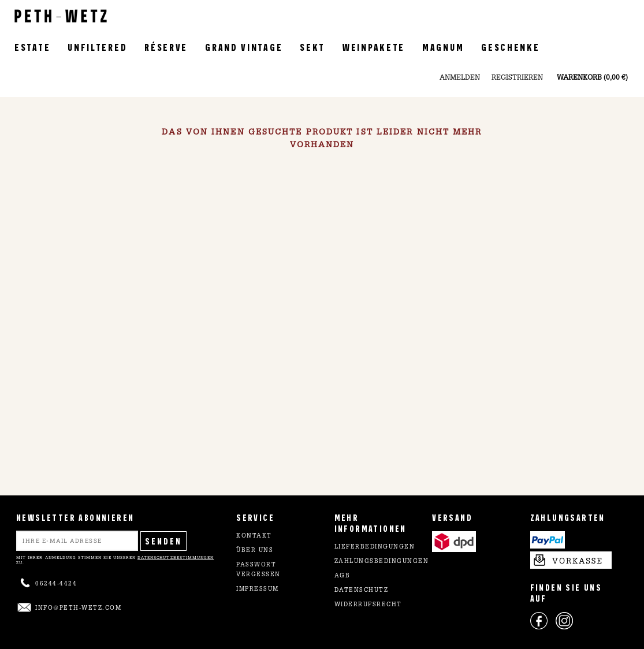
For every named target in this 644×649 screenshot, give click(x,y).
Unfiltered (97, 46)
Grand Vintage (244, 46)
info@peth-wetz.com (78, 609)
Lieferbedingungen (375, 547)
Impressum (258, 590)
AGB (343, 576)
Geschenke (510, 46)
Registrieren (517, 78)
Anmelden (460, 78)
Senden (163, 541)
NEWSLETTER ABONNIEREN (75, 517)
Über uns (255, 551)
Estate (32, 46)
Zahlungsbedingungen (382, 562)
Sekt (312, 46)
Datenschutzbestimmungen (176, 557)
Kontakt (254, 536)
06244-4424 (56, 584)
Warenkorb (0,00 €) (592, 78)
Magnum (443, 46)
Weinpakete (374, 46)
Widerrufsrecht (368, 605)
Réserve (166, 46)
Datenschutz (362, 591)
